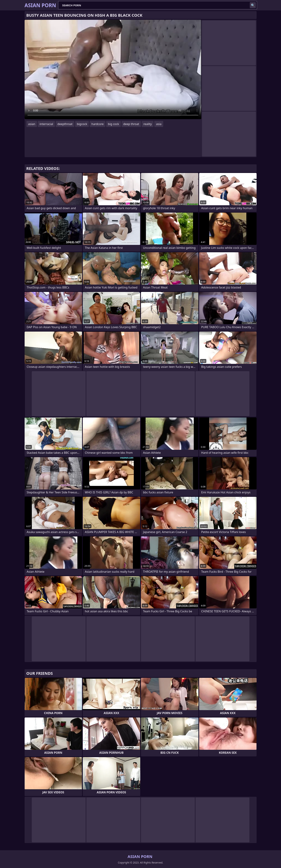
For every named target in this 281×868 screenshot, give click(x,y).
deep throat (131, 124)
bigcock (82, 124)
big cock (113, 124)
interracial (46, 124)
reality (148, 124)
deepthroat (65, 124)
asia (159, 124)
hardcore (97, 124)
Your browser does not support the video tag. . (113, 69)
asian (32, 124)
